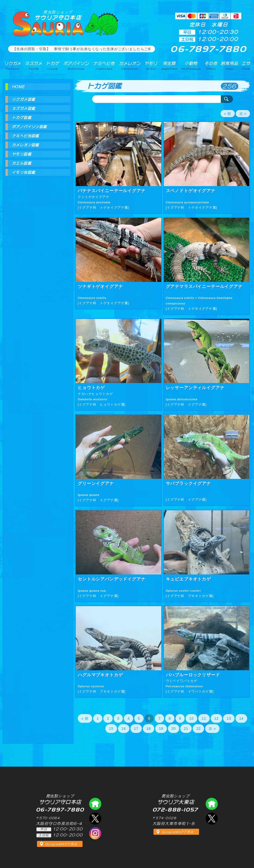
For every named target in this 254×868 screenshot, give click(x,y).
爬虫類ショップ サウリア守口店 (95, 804)
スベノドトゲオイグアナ (191, 191)
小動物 (191, 66)
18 (149, 729)
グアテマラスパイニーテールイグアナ (204, 287)
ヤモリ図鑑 (22, 154)
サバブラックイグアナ (188, 484)
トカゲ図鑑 (22, 118)
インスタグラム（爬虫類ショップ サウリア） (95, 833)
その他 (211, 66)
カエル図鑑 (22, 163)
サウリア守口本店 (58, 15)
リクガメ (13, 66)
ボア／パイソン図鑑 (30, 127)
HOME (18, 87)
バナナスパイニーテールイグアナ (112, 191)
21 (186, 729)
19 (161, 729)
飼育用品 (229, 66)
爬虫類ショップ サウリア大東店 (212, 804)
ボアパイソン (76, 66)
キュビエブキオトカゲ (188, 579)
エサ (246, 66)
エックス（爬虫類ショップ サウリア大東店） (212, 819)
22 (198, 729)
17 (136, 729)
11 (204, 718)
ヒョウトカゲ (91, 388)
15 (111, 729)
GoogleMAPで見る (61, 844)
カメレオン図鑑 (26, 145)
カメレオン (130, 66)
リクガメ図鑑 (24, 99)
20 (174, 729)
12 (216, 718)
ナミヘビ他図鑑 (26, 136)
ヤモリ (151, 66)
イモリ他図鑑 (24, 172)
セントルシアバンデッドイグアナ (112, 579)
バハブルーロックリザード (193, 675)
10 (191, 718)
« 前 (228, 114)
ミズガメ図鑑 (24, 108)
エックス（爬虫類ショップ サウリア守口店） (95, 819)
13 (229, 718)
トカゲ (53, 66)
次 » (243, 114)
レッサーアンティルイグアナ (195, 388)
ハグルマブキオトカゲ (100, 675)
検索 (227, 99)
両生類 (169, 66)
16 (124, 729)
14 (241, 718)
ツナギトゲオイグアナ (100, 287)
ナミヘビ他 (104, 66)
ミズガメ (34, 66)
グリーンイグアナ (96, 484)
